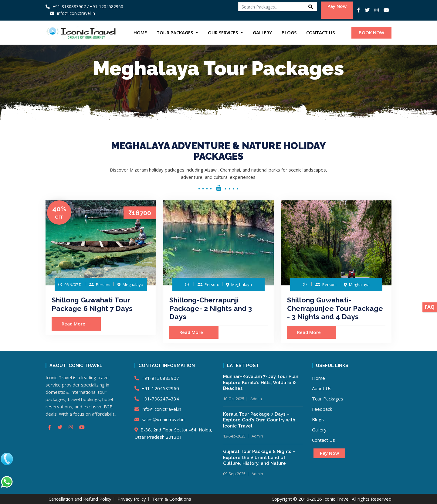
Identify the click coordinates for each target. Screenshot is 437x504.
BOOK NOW (371, 32)
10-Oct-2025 (234, 399)
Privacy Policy (132, 499)
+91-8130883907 (66, 7)
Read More (76, 324)
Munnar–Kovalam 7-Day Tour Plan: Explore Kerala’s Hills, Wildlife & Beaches (261, 382)
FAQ (430, 307)
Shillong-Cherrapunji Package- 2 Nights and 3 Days (211, 308)
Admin (256, 399)
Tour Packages (175, 32)
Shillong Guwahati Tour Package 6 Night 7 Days (92, 304)
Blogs (289, 32)
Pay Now (337, 6)
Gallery (262, 32)
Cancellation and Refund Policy (80, 499)
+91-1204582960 (157, 388)
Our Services (223, 32)
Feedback (322, 409)
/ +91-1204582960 (105, 7)
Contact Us (320, 32)
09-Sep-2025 (234, 474)
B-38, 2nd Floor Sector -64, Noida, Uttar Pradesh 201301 (173, 433)
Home (140, 32)
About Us (322, 388)
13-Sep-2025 (234, 436)
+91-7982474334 (157, 399)
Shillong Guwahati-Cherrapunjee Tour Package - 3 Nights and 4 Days (335, 308)
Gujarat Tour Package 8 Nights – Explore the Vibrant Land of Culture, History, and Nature (259, 457)
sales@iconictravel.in (159, 419)
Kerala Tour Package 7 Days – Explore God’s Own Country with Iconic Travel (259, 420)
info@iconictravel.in (158, 409)
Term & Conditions (172, 499)
